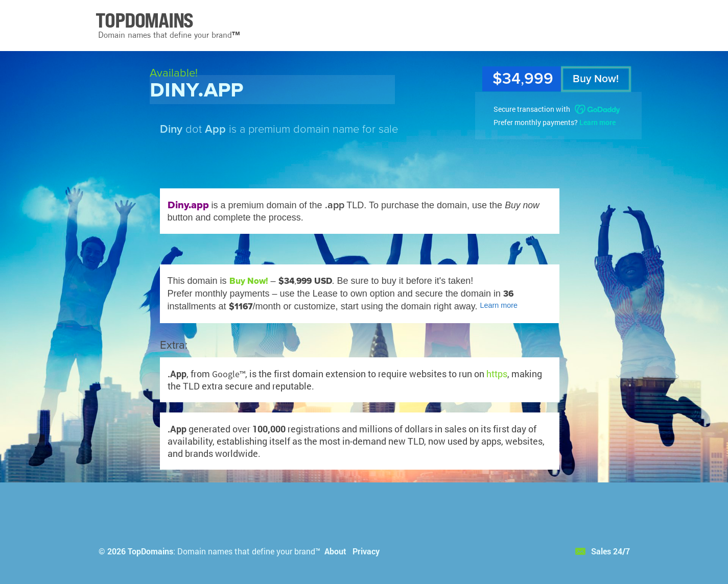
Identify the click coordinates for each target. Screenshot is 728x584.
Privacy (366, 551)
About (335, 551)
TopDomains (150, 551)
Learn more (597, 122)
